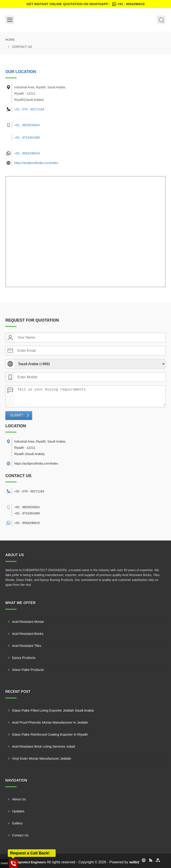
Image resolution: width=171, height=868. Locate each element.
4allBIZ (134, 862)
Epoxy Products (24, 658)
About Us (19, 799)
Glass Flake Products (28, 670)
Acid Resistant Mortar (28, 622)
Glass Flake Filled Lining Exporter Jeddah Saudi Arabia (53, 710)
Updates (18, 811)
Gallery (17, 823)
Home (10, 40)
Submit (16, 415)
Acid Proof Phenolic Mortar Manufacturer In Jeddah (50, 722)
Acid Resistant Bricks (28, 634)
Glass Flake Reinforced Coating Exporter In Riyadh (50, 734)
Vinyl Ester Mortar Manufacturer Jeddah (42, 758)
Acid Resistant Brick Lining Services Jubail (44, 746)
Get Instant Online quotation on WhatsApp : (85, 4)
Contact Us (20, 835)
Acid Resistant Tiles (27, 646)
